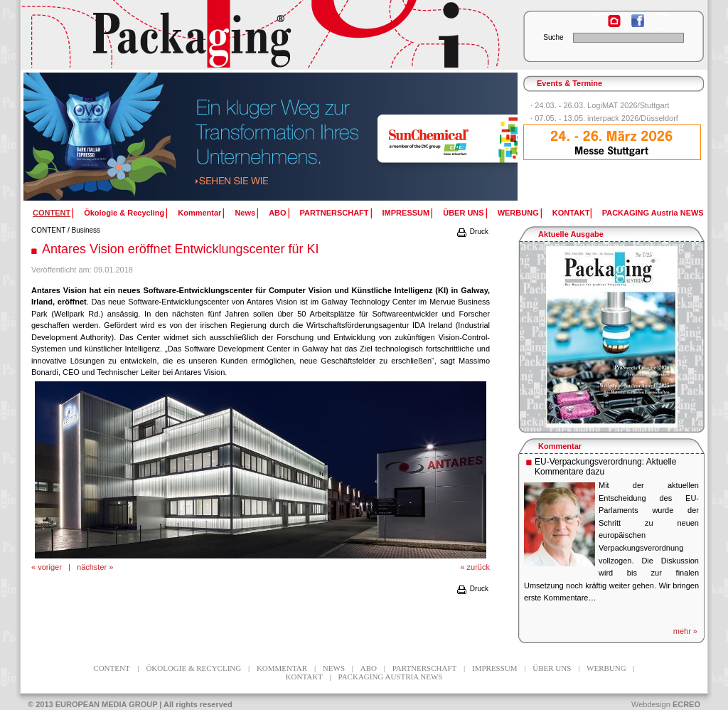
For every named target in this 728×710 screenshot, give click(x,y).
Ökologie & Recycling (124, 213)
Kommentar (199, 213)
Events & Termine (569, 83)
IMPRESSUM (406, 213)
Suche (553, 37)
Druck (472, 232)
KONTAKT (571, 213)
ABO (277, 213)
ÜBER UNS (463, 213)
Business (86, 230)
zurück (478, 567)
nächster (92, 567)
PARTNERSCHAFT (334, 213)
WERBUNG (518, 213)
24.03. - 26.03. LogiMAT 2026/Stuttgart (602, 105)
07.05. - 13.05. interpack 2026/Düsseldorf (606, 118)
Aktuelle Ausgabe (571, 234)
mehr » (685, 631)
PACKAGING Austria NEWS (653, 213)
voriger (50, 567)
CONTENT (48, 230)
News (245, 213)
